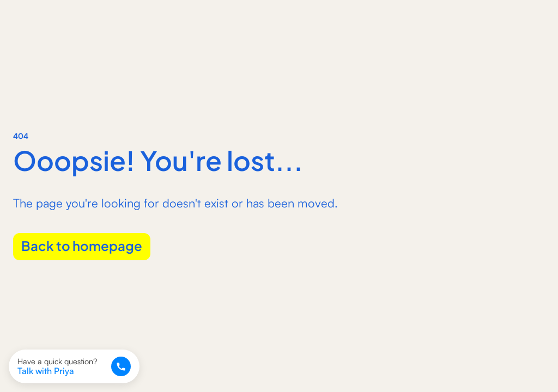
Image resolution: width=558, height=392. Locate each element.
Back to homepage (82, 245)
